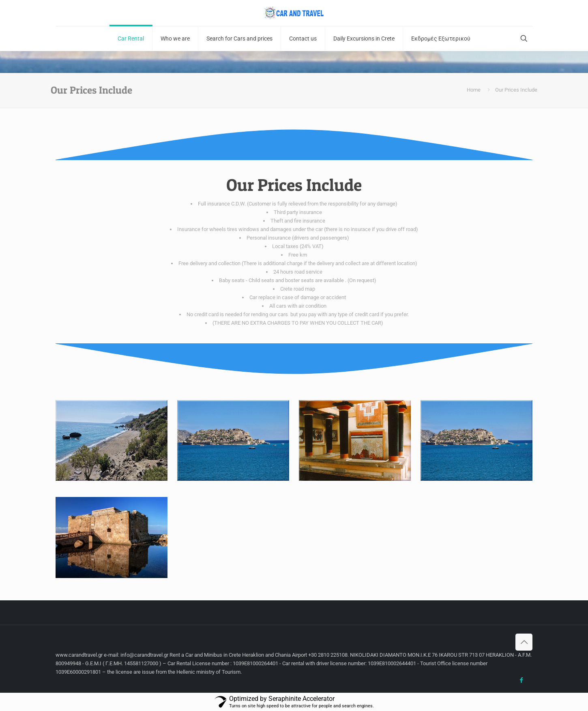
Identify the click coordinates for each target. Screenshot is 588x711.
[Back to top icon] (524, 642)
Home (474, 90)
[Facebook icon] (521, 680)
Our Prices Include (516, 90)
